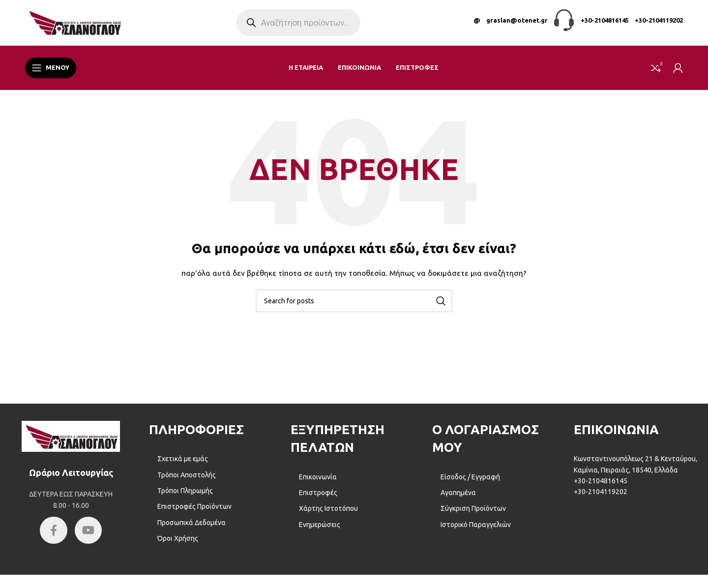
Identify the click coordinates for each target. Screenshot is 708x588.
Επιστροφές (318, 499)
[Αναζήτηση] (354, 307)
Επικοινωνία (318, 483)
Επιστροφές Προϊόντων (194, 513)
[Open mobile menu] (51, 74)
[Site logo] (74, 25)
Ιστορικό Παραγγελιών (476, 530)
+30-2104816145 (605, 23)
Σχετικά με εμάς (183, 465)
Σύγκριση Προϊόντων (473, 515)
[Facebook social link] (53, 537)
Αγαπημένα (458, 499)
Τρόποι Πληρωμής (185, 497)
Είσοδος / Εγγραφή (470, 483)
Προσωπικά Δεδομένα (192, 529)
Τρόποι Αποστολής (187, 481)
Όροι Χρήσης (178, 544)
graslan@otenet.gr (517, 23)
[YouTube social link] (89, 537)
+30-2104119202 (659, 23)
